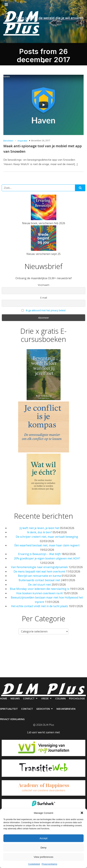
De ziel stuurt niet (40, 585)
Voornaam (44, 285)
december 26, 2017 (40, 140)
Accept (44, 838)
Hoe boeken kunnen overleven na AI (40, 593)
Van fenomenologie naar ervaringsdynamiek (39, 567)
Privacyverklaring (49, 864)
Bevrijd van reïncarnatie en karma (39, 576)
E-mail (44, 298)
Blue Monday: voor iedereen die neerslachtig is (40, 589)
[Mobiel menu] (6, 5)
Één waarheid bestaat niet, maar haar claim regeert (47, 545)
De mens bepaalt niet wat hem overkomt (39, 571)
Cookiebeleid (34, 864)
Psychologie (10, 660)
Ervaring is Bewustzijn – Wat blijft (39, 554)
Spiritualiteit (34, 660)
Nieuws (22, 646)
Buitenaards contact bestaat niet (39, 580)
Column (78, 646)
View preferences (44, 857)
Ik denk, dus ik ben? (39, 532)
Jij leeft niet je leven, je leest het (39, 528)
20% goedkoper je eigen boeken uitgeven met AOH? (47, 558)
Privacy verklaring (56, 674)
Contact (55, 660)
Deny (43, 848)
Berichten (8, 141)
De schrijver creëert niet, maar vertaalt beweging (47, 537)
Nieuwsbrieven (28, 674)
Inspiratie (22, 141)
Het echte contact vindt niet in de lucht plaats (40, 606)
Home (7, 646)
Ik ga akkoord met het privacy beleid (46, 310)
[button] (82, 813)
